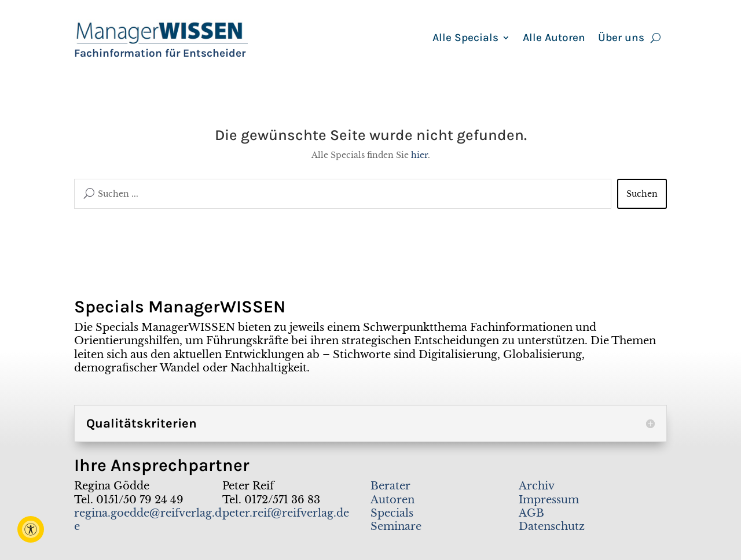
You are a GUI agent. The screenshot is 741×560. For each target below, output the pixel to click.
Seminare (396, 526)
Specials (392, 513)
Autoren (392, 500)
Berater (390, 486)
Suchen (642, 194)
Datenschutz (552, 526)
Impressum (549, 500)
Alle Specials (465, 39)
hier (419, 155)
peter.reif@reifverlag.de (286, 513)
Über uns (621, 39)
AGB (531, 513)
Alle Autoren (554, 39)
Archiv (537, 486)
